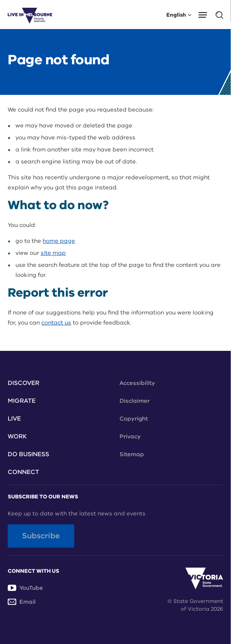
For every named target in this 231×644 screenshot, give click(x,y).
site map (53, 253)
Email (22, 602)
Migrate (22, 401)
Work (17, 436)
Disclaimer (135, 401)
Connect (23, 472)
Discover (24, 383)
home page (59, 241)
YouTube (25, 588)
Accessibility (137, 383)
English (179, 15)
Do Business (28, 454)
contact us (56, 323)
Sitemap (132, 454)
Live (14, 419)
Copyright (134, 419)
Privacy (130, 436)
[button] (205, 14)
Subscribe (41, 536)
